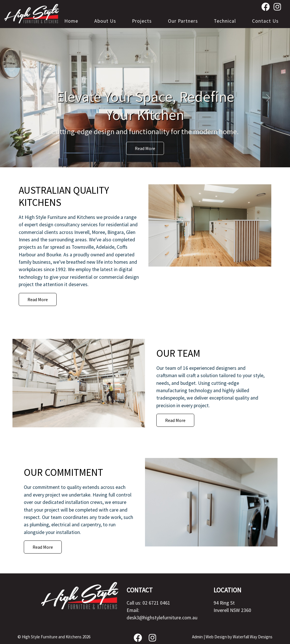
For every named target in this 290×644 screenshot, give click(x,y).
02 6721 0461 (156, 603)
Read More (145, 148)
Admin (197, 637)
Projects (142, 21)
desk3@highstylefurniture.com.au (162, 618)
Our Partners (183, 21)
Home (71, 21)
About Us (105, 21)
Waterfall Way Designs (253, 637)
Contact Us (265, 21)
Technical (225, 21)
